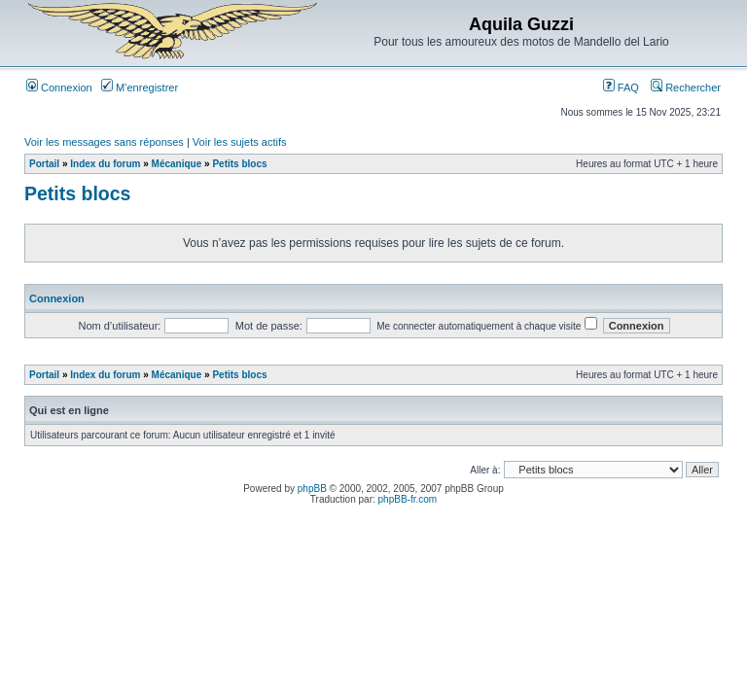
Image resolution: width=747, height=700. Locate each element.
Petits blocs (239, 164)
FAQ (621, 87)
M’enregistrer (140, 87)
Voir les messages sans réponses (104, 142)
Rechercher (686, 87)
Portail (44, 164)
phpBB (312, 489)
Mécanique (177, 164)
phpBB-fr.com (408, 499)
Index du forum (105, 164)
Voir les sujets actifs (240, 142)
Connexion (59, 87)
